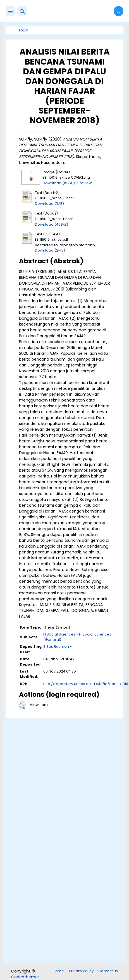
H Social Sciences (59, 634)
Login (24, 30)
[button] (22, 11)
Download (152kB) (59, 183)
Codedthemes (25, 977)
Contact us (108, 971)
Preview (85, 183)
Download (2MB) (50, 250)
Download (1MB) (49, 204)
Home (58, 971)
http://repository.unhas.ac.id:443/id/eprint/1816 (86, 684)
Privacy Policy (81, 971)
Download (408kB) (52, 224)
